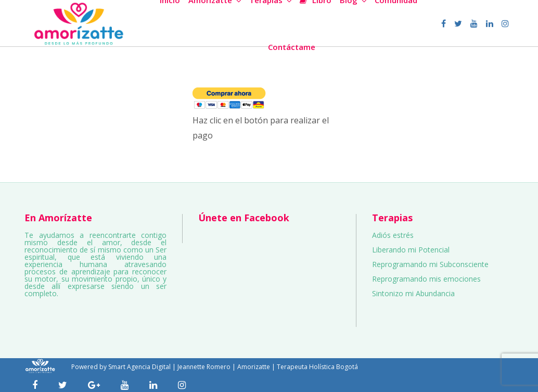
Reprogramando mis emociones (426, 279)
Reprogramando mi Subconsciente (430, 264)
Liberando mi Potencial (411, 250)
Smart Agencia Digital (139, 367)
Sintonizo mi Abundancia (413, 293)
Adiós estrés (393, 235)
